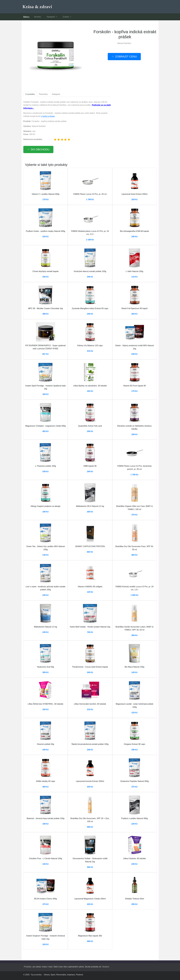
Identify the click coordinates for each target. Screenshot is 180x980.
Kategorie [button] (51, 17)
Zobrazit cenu (126, 57)
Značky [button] (66, 17)
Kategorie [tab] (56, 94)
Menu (26, 17)
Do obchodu (40, 149)
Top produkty (36, 975)
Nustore (106, 967)
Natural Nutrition (124, 43)
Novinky (38, 17)
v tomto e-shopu (48, 116)
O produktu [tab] (30, 94)
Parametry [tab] (43, 94)
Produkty (28, 967)
